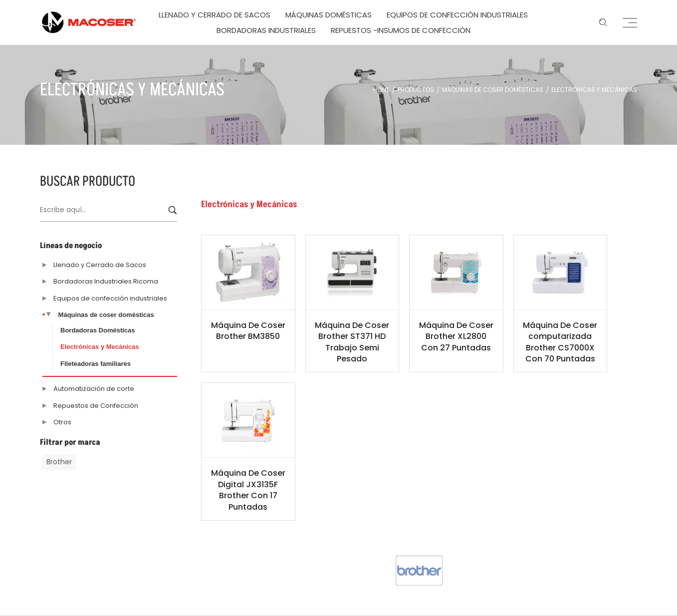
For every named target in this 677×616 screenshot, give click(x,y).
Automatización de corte (94, 389)
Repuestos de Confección (96, 406)
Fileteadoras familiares (96, 364)
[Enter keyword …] (603, 22)
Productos (416, 90)
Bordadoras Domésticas (98, 330)
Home (381, 90)
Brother (59, 462)
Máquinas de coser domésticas (493, 90)
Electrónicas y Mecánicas (100, 347)
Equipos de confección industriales (110, 298)
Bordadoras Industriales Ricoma (106, 281)
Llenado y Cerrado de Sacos (100, 265)
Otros (62, 422)
